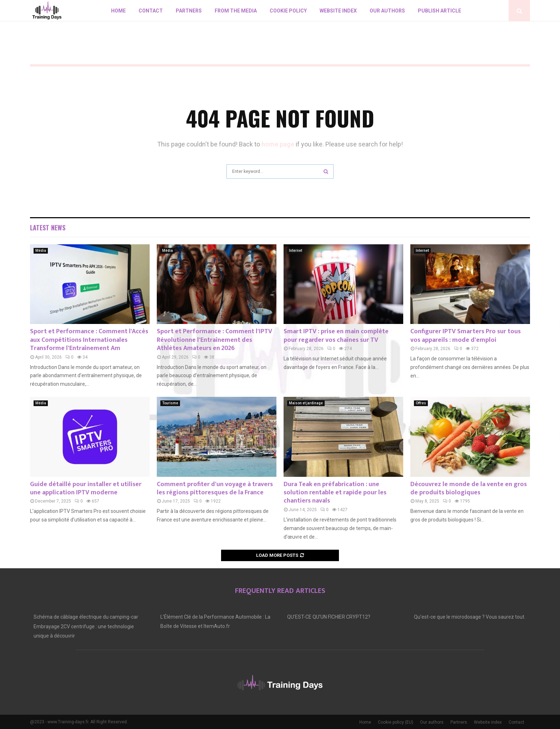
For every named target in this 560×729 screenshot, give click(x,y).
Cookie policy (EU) (396, 722)
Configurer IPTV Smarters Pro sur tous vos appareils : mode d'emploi (466, 336)
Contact (151, 11)
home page (278, 144)
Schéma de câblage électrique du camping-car (86, 617)
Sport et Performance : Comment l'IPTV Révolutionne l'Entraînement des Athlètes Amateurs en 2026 (214, 340)
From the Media (236, 11)
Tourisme (170, 403)
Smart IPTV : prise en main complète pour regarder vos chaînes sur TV (336, 336)
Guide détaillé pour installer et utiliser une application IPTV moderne (86, 488)
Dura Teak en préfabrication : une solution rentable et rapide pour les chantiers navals (335, 493)
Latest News (48, 228)
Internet (296, 251)
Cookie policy (288, 11)
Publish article (439, 11)
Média (41, 251)
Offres (421, 403)
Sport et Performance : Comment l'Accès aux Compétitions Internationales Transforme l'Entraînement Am (89, 340)
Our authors (387, 11)
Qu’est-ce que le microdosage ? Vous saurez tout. (470, 617)
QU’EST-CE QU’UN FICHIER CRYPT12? (329, 617)
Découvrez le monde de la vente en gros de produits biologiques (469, 488)
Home (118, 11)
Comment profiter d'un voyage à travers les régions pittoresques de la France (215, 488)
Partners (189, 11)
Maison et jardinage (306, 403)
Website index (338, 11)
